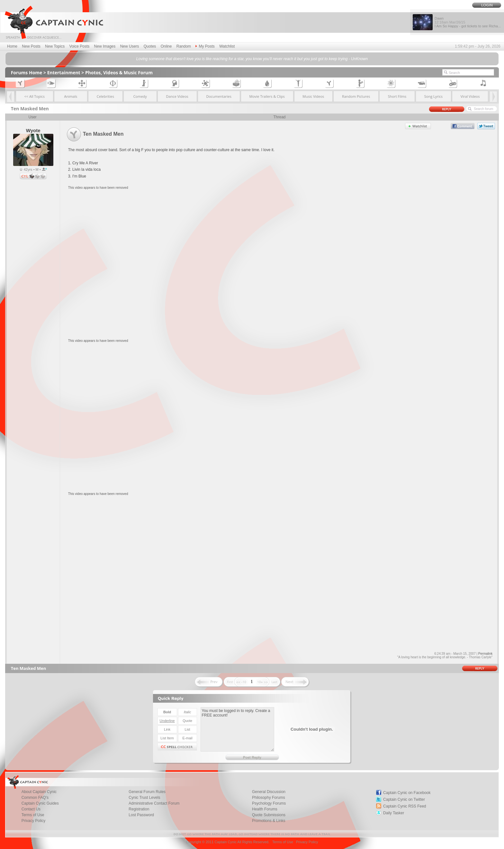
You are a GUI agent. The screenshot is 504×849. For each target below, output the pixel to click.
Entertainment (64, 73)
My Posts (205, 46)
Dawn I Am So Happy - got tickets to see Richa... (468, 22)
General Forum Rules (147, 792)
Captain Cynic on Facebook (407, 793)
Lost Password (141, 815)
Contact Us (31, 809)
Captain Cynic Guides (40, 803)
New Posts (31, 46)
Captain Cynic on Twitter (404, 799)
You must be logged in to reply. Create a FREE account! (237, 729)
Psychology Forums (269, 803)
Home (12, 46)
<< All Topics (35, 96)
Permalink (485, 654)
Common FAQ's (35, 798)
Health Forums (265, 809)
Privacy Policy (34, 821)
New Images (105, 46)
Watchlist (227, 46)
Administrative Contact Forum (154, 803)
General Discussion (269, 792)
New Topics (55, 46)
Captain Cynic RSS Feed (405, 806)
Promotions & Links (269, 821)
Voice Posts (80, 46)
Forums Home (27, 73)
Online (166, 46)
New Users (130, 46)
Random (184, 46)
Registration (139, 809)
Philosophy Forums (269, 798)
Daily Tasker (394, 813)
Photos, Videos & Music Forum (119, 73)
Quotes (150, 46)
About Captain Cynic (39, 792)
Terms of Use (33, 815)
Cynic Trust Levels (144, 798)
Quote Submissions (269, 815)
